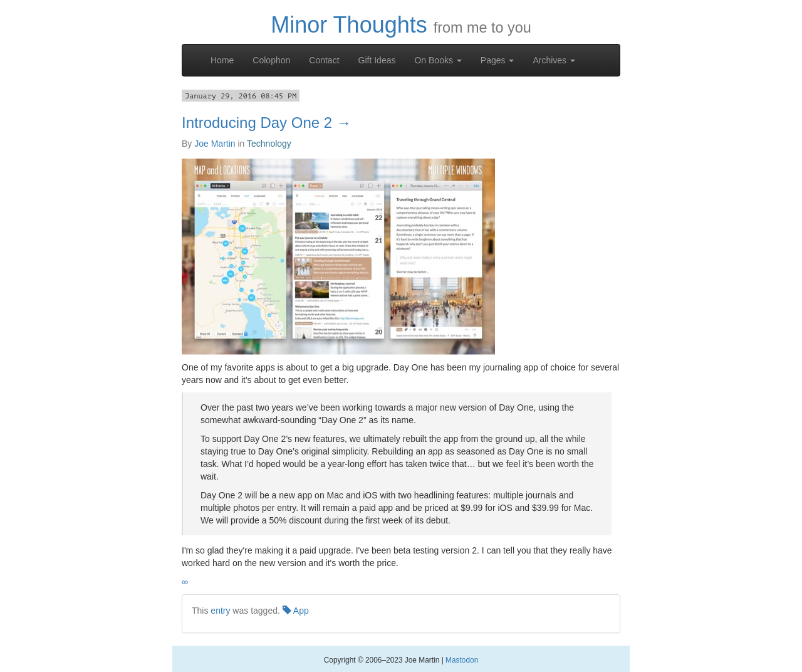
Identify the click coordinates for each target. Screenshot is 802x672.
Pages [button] (497, 60)
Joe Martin (215, 144)
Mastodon (462, 660)
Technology (269, 144)
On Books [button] (438, 60)
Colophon (271, 60)
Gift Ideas (377, 60)
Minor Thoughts (349, 25)
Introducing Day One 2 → (267, 123)
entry (220, 611)
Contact (324, 60)
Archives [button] (554, 60)
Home (222, 60)
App (296, 611)
